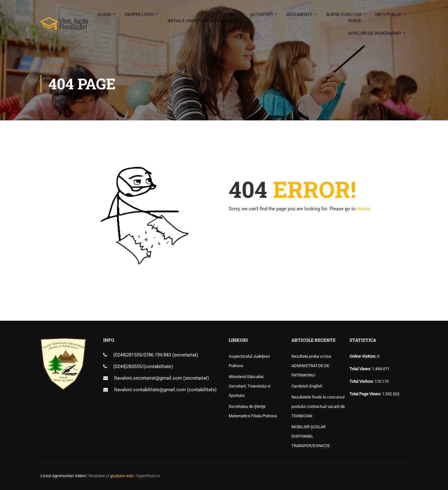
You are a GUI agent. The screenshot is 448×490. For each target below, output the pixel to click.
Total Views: (361, 369)
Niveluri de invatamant (375, 33)
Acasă (104, 14)
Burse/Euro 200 (344, 18)
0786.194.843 (158, 355)
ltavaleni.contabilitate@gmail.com (150, 390)
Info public (388, 14)
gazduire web (122, 476)
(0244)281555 (127, 355)
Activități (261, 14)
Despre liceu (139, 14)
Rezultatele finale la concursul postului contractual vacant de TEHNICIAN (318, 406)
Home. (364, 209)
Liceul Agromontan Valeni (63, 476)
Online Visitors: (363, 356)
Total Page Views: (366, 394)
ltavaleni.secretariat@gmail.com (148, 378)
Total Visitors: (362, 381)
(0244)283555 (127, 366)
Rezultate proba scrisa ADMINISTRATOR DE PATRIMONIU (311, 366)
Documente (299, 14)
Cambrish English (307, 386)
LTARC (202, 18)
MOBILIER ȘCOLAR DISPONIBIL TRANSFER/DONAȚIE (311, 436)
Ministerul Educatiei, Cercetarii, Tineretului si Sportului (250, 386)
